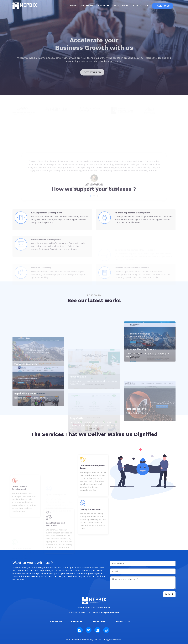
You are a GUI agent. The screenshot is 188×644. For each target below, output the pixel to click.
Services (104, 5)
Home (74, 5)
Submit (169, 594)
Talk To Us (163, 6)
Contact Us (141, 5)
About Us (56, 621)
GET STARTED (92, 80)
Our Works (121, 5)
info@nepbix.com (110, 612)
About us (87, 5)
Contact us (122, 621)
